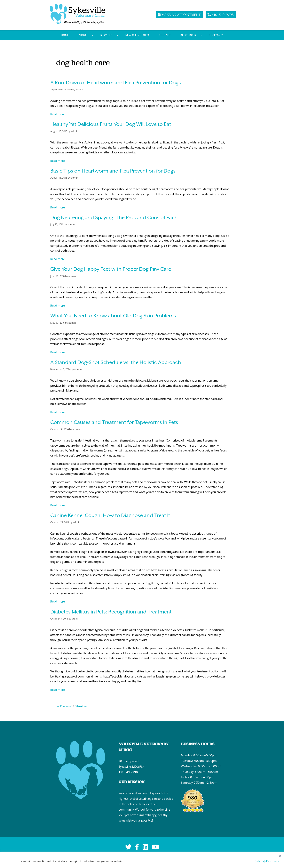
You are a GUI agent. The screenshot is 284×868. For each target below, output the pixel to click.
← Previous (64, 706)
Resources (188, 35)
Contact (165, 35)
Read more (58, 114)
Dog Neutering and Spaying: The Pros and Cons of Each (114, 217)
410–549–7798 (128, 772)
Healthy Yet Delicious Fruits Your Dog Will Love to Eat (111, 124)
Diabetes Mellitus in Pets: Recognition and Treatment (111, 612)
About (83, 35)
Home (65, 35)
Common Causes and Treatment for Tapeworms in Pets (114, 422)
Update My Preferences (266, 861)
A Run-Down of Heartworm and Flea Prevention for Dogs (116, 83)
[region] (142, 860)
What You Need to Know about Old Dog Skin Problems (113, 316)
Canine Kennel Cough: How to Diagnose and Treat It (110, 515)
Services (106, 35)
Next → (82, 706)
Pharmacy (216, 35)
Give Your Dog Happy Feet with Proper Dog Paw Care (111, 269)
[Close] (280, 855)
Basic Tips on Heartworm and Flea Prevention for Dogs (113, 171)
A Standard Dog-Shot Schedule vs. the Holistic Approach (116, 362)
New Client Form (137, 35)
